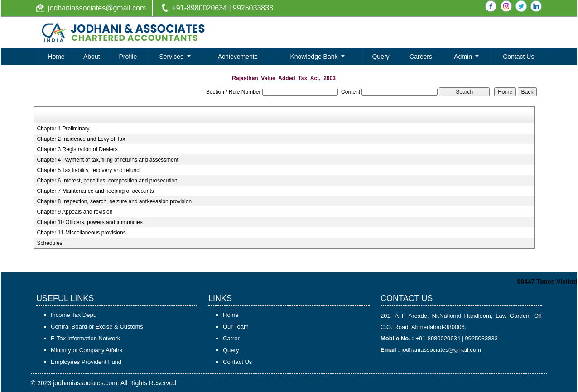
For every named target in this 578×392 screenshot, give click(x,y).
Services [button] (172, 57)
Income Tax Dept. (74, 315)
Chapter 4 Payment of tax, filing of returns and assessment (108, 160)
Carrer (231, 338)
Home (56, 57)
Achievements (238, 57)
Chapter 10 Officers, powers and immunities (90, 222)
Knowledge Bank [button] (315, 57)
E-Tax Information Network (85, 338)
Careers (421, 57)
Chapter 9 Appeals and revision (75, 212)
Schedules (50, 243)
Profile (128, 57)
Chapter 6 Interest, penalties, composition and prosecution (107, 181)
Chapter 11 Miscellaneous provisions (82, 233)
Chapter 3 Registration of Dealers (77, 149)
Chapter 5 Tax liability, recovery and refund (88, 170)
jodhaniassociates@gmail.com (97, 8)
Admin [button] (464, 57)
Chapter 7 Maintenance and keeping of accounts (96, 191)
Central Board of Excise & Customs (97, 327)
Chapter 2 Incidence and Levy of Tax (81, 139)
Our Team (236, 327)
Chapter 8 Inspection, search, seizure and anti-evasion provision (115, 201)
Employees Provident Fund (86, 362)
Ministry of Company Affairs (87, 350)
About (92, 57)
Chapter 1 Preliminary (63, 129)
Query (381, 57)
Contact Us (518, 57)
